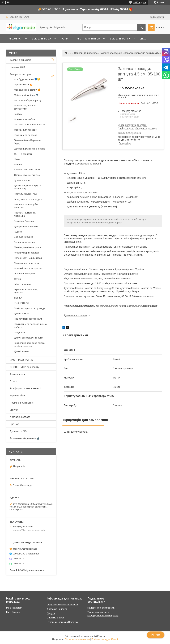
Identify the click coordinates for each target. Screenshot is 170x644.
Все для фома (41, 39)
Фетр (64, 39)
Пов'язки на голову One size (29, 125)
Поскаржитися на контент (77, 639)
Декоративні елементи (26, 226)
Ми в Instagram (14, 608)
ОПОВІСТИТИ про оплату (25, 367)
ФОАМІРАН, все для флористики (25, 107)
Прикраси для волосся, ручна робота (30, 326)
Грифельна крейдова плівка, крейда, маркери (30, 345)
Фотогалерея (17, 374)
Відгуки (14, 410)
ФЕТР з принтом (23, 154)
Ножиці (18, 164)
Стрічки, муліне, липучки (27, 175)
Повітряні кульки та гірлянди (30, 308)
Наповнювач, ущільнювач (28, 258)
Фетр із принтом (89, 39)
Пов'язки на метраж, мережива (25, 214)
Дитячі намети (22, 314)
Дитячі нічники (22, 351)
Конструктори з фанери (27, 253)
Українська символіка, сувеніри (26, 291)
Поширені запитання (22, 403)
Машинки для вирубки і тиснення (27, 206)
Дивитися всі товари (76, 315)
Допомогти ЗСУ (19, 431)
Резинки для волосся (25, 135)
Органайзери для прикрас (28, 268)
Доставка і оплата (20, 417)
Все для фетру (120, 39)
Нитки (17, 159)
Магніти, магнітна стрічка (28, 247)
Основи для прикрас (86, 53)
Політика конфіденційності (105, 639)
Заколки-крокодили (111, 53)
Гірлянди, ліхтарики (25, 274)
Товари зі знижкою (20, 60)
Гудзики (18, 232)
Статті (13, 381)
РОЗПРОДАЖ (22, 303)
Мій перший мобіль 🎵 (26, 95)
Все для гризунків (24, 237)
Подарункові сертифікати (28, 319)
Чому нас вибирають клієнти (62, 605)
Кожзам (18, 114)
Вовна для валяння (25, 242)
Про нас (14, 424)
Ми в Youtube (13, 612)
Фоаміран (16, 39)
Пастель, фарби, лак (25, 194)
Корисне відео (18, 396)
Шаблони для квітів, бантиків (30, 149)
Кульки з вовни (22, 180)
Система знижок (56, 618)
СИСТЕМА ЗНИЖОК (21, 360)
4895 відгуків (140, 2)
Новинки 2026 (18, 67)
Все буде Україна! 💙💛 (27, 79)
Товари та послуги (20, 74)
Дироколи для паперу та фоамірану (28, 187)
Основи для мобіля (25, 119)
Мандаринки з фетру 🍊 (27, 90)
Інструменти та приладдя (28, 199)
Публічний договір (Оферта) (62, 622)
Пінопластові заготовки (27, 263)
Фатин (17, 279)
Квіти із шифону (23, 284)
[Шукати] (141, 27)
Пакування (20, 333)
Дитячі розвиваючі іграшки (29, 338)
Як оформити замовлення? (25, 388)
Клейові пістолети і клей (27, 170)
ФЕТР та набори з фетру (28, 100)
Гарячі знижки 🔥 (23, 85)
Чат (156, 635)
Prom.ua (101, 636)
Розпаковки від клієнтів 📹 (25, 438)
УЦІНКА (18, 298)
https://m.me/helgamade (25, 549)
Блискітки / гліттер (24, 221)
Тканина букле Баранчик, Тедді (28, 142)
